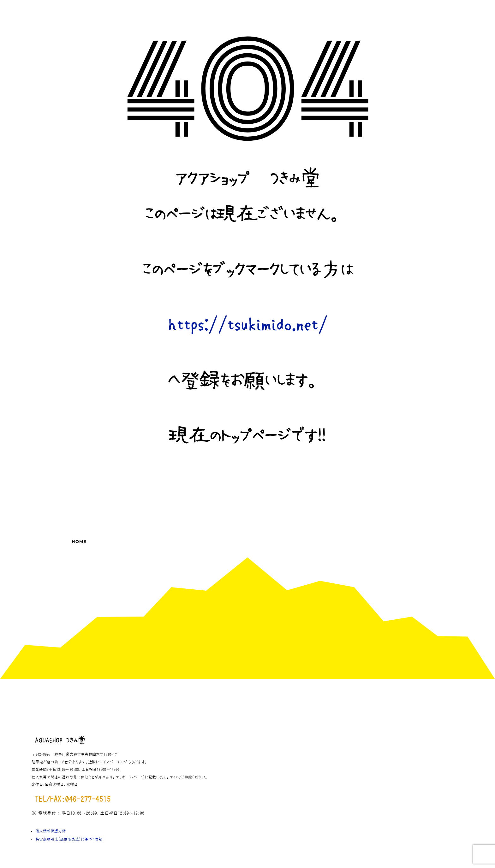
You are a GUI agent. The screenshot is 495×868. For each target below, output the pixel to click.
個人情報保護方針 (51, 831)
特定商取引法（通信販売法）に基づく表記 (69, 839)
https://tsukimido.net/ (248, 325)
